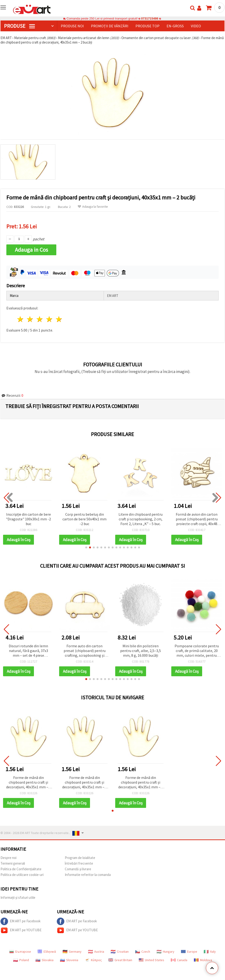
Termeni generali (13, 863)
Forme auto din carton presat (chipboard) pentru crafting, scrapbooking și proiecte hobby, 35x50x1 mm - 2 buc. (84, 651)
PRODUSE (19, 26)
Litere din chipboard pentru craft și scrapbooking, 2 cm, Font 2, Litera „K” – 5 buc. (141, 519)
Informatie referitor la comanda (88, 875)
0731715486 (150, 18)
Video (196, 26)
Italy (210, 952)
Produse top (147, 26)
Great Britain (120, 960)
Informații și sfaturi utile (18, 897)
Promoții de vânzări (110, 26)
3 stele (40, 319)
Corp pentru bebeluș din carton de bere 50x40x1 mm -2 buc (84, 519)
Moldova (203, 960)
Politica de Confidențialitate (21, 869)
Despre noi (8, 858)
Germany (72, 952)
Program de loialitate (80, 858)
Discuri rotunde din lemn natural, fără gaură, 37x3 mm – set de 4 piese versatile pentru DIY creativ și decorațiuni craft (28, 651)
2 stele (30, 319)
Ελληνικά (47, 952)
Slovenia (69, 960)
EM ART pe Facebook (20, 921)
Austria (96, 952)
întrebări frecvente (79, 863)
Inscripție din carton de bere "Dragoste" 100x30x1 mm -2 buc (28, 519)
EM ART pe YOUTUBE (21, 930)
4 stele (49, 319)
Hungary (166, 952)
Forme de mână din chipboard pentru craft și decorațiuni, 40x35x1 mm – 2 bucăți (29, 783)
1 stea (21, 319)
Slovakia (45, 960)
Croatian (120, 952)
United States (151, 960)
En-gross (175, 26)
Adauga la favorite (93, 207)
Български (20, 952)
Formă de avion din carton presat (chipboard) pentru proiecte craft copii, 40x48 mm (197, 519)
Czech (143, 952)
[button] (86, 547)
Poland (21, 960)
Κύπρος (93, 960)
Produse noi (72, 26)
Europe (189, 952)
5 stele (59, 319)
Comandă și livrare (78, 869)
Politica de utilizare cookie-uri (22, 875)
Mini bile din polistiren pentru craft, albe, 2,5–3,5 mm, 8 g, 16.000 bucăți (141, 651)
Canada (179, 960)
